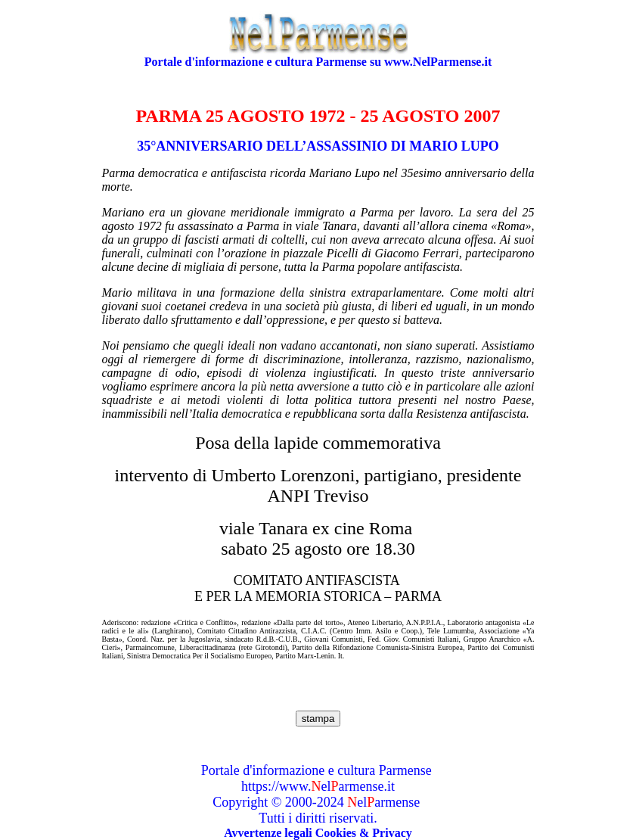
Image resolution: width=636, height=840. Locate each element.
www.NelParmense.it (438, 62)
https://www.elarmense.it (318, 786)
